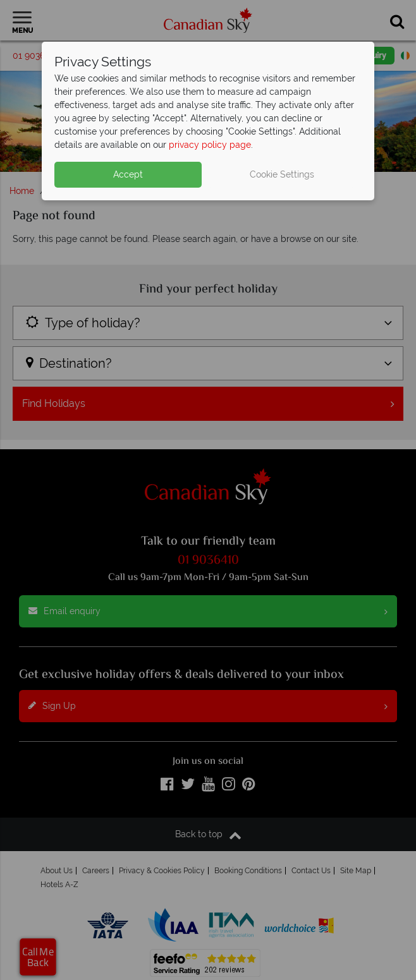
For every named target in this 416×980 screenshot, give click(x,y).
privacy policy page (210, 145)
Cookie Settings (282, 174)
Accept (128, 174)
